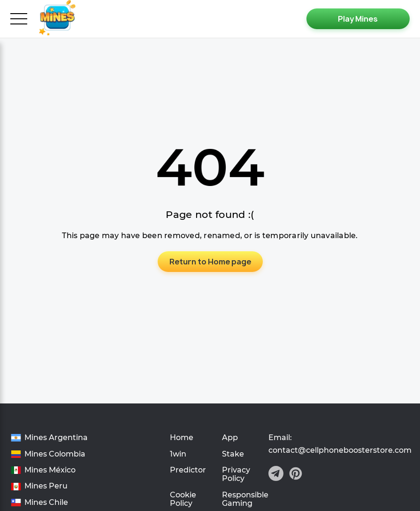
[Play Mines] (358, 19)
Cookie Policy (183, 499)
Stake (233, 454)
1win (178, 454)
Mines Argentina (56, 438)
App (230, 437)
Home (182, 437)
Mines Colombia (55, 454)
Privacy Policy (236, 474)
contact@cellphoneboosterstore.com (340, 450)
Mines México (50, 470)
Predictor (188, 470)
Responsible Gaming (245, 499)
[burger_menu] (19, 19)
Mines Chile (46, 503)
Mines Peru (46, 486)
